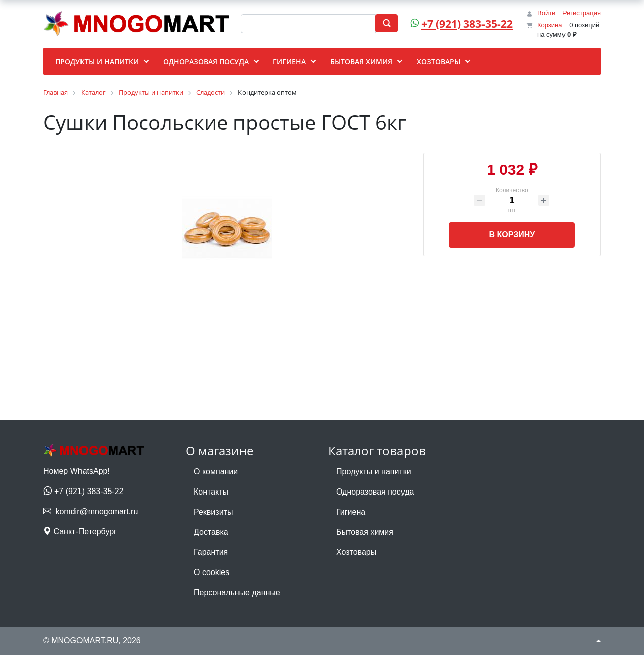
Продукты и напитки (374, 472)
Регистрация (582, 13)
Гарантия (211, 552)
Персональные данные (237, 592)
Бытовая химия (365, 532)
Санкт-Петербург (85, 531)
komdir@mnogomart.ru (97, 511)
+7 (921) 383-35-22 (467, 24)
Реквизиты (213, 512)
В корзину (512, 235)
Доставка (211, 532)
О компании (216, 472)
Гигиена (351, 512)
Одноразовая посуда (375, 492)
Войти (546, 13)
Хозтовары (356, 552)
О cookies (212, 572)
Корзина (550, 25)
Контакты (211, 492)
